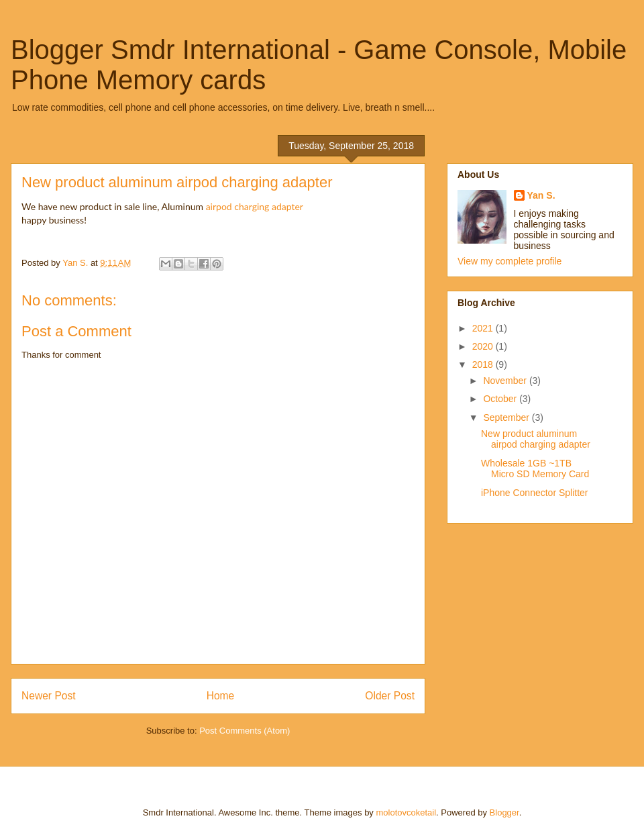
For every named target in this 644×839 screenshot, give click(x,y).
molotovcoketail (406, 812)
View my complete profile (509, 261)
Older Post (390, 696)
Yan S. (541, 195)
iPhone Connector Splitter (535, 493)
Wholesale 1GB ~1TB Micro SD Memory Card (535, 469)
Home (221, 696)
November (506, 381)
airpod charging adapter (255, 206)
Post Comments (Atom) (245, 731)
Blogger (504, 812)
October (501, 399)
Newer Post (49, 696)
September (507, 417)
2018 (484, 364)
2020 (484, 346)
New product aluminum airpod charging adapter (536, 439)
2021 (484, 328)
